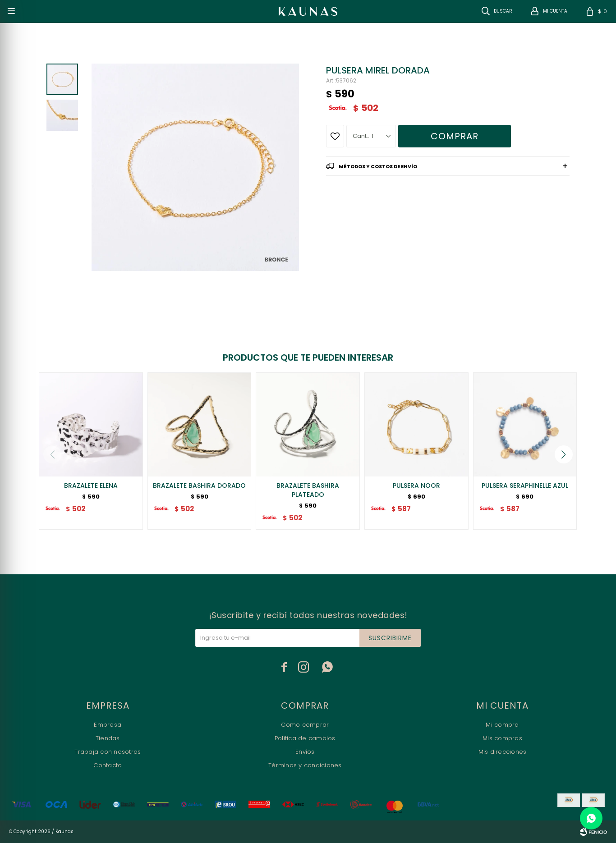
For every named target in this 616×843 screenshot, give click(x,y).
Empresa (108, 725)
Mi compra (502, 725)
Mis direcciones (503, 752)
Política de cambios (305, 738)
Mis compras (502, 738)
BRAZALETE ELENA (91, 486)
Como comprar (305, 725)
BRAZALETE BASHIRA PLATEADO (308, 490)
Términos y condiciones (305, 765)
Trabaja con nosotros (108, 752)
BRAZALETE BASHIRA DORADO (199, 486)
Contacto (108, 765)
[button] (564, 454)
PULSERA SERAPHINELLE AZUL (525, 486)
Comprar (455, 136)
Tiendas (108, 738)
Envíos (305, 752)
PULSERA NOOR (416, 486)
